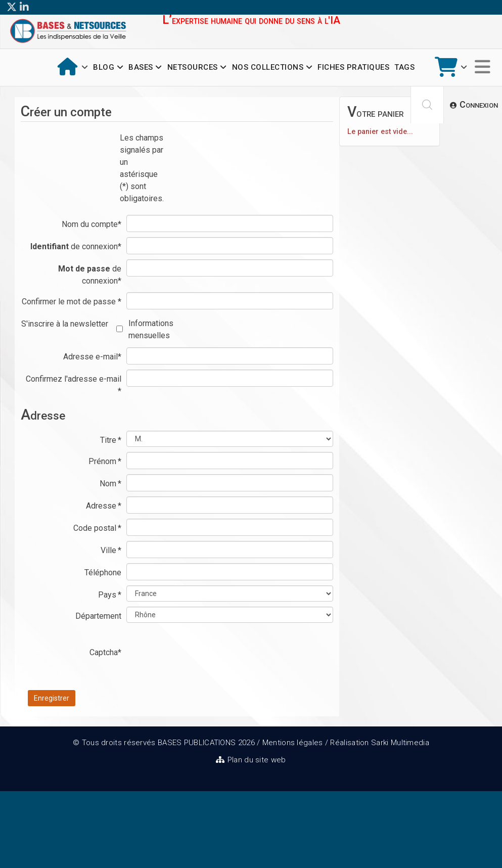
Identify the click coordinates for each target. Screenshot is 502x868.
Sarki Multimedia (400, 743)
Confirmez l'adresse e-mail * (74, 385)
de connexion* (76, 246)
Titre (111, 440)
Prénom (105, 461)
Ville (111, 550)
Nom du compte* (92, 224)
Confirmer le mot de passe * (72, 302)
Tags (404, 67)
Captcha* (105, 652)
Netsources (193, 67)
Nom (110, 484)
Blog (104, 67)
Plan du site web (257, 760)
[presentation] (203, 663)
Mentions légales (293, 743)
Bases (141, 67)
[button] (474, 105)
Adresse (104, 506)
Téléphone (103, 573)
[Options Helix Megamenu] (483, 68)
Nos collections (268, 67)
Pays (110, 595)
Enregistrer (52, 698)
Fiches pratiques (353, 67)
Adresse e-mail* (92, 357)
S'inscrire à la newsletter (65, 324)
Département (98, 616)
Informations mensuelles (151, 329)
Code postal (97, 528)
